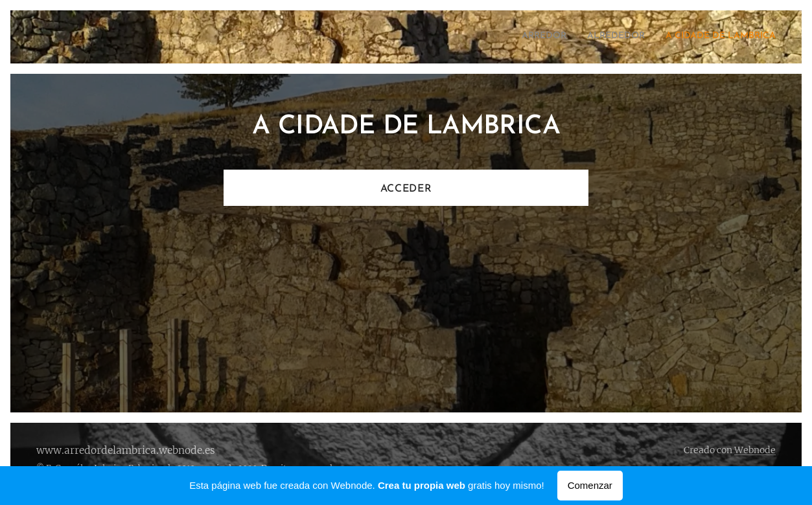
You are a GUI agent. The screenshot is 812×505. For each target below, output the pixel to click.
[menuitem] (738, 37)
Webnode (755, 450)
